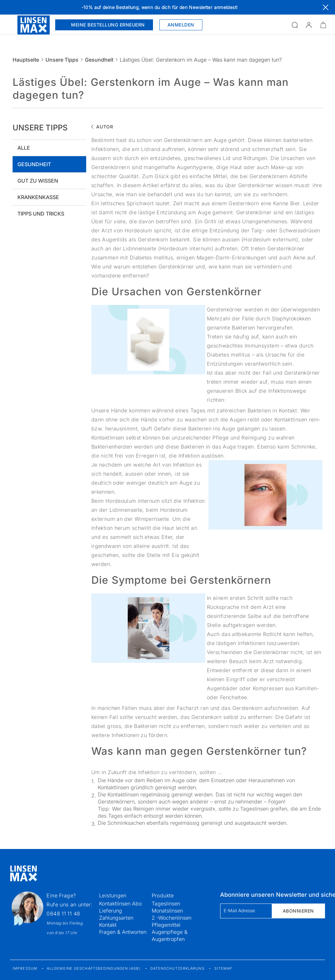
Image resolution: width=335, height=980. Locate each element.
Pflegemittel (166, 925)
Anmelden (181, 25)
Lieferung (111, 911)
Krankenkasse (38, 197)
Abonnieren (298, 911)
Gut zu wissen (38, 181)
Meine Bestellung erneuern (104, 25)
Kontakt (108, 925)
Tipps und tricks (41, 214)
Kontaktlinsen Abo (120, 904)
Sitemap (223, 968)
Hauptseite (26, 60)
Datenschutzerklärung (178, 968)
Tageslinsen (166, 904)
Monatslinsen (167, 911)
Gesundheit (99, 60)
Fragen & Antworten (123, 932)
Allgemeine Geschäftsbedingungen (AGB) (94, 968)
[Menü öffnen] (9, 25)
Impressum (25, 968)
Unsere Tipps (62, 60)
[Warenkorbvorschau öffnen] (323, 25)
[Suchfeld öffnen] (295, 25)
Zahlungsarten (116, 918)
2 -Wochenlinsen (172, 918)
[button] (309, 25)
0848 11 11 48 (63, 914)
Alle (24, 148)
